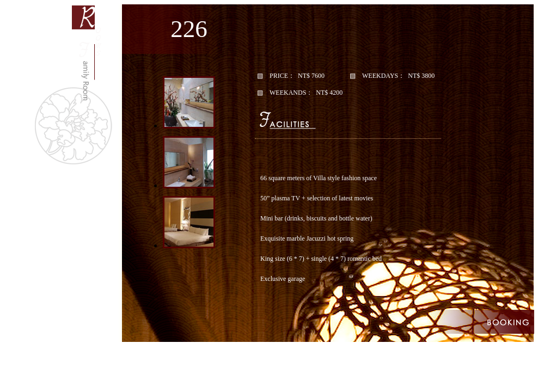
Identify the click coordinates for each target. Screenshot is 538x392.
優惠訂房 (453, 322)
